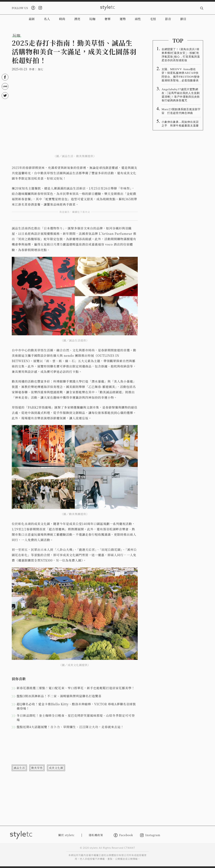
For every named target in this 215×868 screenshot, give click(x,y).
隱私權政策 (96, 835)
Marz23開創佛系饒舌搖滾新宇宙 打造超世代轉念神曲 (181, 111)
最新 (32, 19)
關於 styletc (66, 835)
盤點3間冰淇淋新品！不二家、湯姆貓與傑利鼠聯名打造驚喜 (59, 696)
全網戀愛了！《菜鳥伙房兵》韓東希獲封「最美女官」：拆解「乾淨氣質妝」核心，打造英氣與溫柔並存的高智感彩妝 (181, 55)
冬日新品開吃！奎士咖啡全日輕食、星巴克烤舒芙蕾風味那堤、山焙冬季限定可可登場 (76, 718)
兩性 (138, 19)
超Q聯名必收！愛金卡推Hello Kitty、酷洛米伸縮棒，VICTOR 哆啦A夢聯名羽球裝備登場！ (76, 706)
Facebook (123, 835)
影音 (168, 19)
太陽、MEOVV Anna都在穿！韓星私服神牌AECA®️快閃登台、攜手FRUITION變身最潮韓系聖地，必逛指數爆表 (181, 74)
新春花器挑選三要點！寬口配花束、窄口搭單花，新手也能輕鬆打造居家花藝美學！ (76, 688)
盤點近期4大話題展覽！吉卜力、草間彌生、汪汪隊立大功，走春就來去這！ (70, 727)
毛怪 (153, 19)
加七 (40, 69)
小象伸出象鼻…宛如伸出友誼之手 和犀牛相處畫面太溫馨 (180, 123)
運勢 (123, 19)
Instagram (150, 835)
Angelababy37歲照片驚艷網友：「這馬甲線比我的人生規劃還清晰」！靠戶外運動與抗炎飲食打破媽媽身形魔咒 (181, 95)
